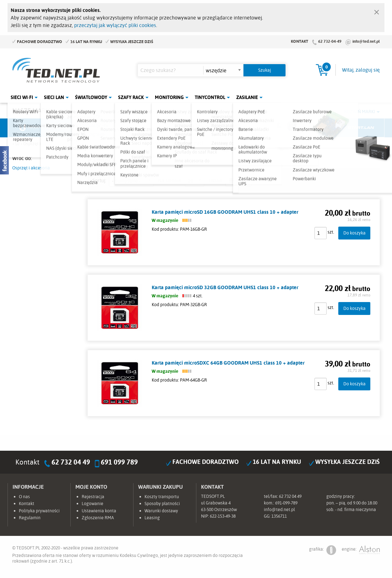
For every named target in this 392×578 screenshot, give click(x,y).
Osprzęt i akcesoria (31, 168)
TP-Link (220, 128)
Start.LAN (361, 128)
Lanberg (314, 128)
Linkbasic (267, 128)
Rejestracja (93, 497)
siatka (246, 180)
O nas (24, 497)
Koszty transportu (162, 497)
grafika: (323, 550)
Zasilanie (247, 97)
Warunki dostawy (161, 511)
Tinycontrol (210, 97)
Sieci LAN (54, 97)
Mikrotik (79, 128)
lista (231, 180)
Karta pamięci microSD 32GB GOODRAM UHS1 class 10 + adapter (225, 287)
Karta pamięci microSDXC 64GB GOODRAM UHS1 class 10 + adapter (228, 363)
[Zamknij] (377, 11)
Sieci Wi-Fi (22, 97)
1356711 (279, 516)
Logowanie (93, 504)
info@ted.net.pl (366, 41)
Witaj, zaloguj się (361, 70)
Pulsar (173, 128)
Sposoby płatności (162, 504)
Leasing (152, 518)
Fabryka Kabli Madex (126, 128)
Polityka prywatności (39, 511)
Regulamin (30, 518)
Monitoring (169, 97)
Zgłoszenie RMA (98, 518)
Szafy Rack (131, 97)
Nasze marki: (32, 110)
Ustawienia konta (99, 511)
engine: (361, 550)
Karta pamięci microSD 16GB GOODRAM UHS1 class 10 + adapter (225, 212)
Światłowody (91, 97)
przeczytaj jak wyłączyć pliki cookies (115, 25)
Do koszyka (354, 233)
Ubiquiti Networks (31, 128)
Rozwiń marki (359, 112)
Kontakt (299, 41)
